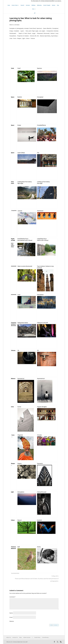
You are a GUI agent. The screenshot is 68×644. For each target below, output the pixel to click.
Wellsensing (39, 5)
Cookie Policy (37, 637)
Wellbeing (33, 5)
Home (9, 5)
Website (12, 621)
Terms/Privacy (45, 637)
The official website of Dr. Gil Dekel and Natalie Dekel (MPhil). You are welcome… (46, 1)
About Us (9, 637)
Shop (58, 5)
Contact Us (15, 637)
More (33, 9)
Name (11, 613)
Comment (12, 597)
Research (22, 5)
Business (54, 5)
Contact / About (15, 5)
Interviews (28, 5)
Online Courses (27, 637)
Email (11, 617)
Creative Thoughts (47, 5)
